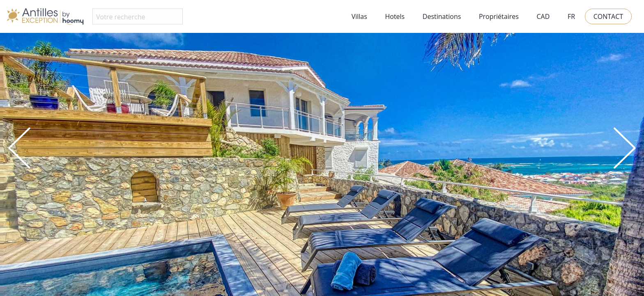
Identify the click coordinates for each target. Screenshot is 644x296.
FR (571, 16)
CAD (543, 16)
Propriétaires (499, 16)
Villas (359, 16)
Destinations (442, 16)
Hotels (395, 16)
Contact (608, 16)
